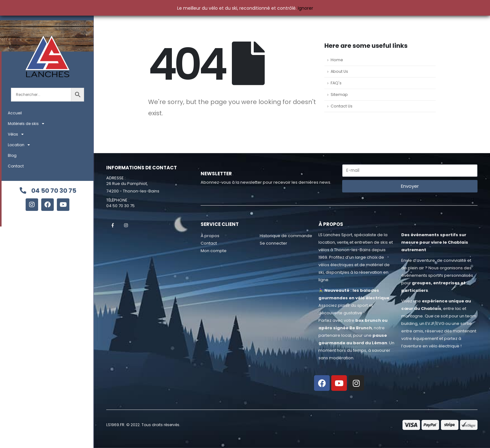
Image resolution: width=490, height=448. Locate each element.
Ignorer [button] (305, 8)
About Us (339, 71)
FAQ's (336, 83)
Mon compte (214, 251)
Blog (12, 155)
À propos (210, 236)
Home (337, 60)
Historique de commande (286, 236)
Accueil (15, 113)
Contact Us (342, 106)
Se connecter (273, 243)
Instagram (126, 225)
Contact (16, 166)
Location (19, 145)
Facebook (112, 225)
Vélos (16, 134)
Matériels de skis (26, 124)
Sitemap (339, 95)
